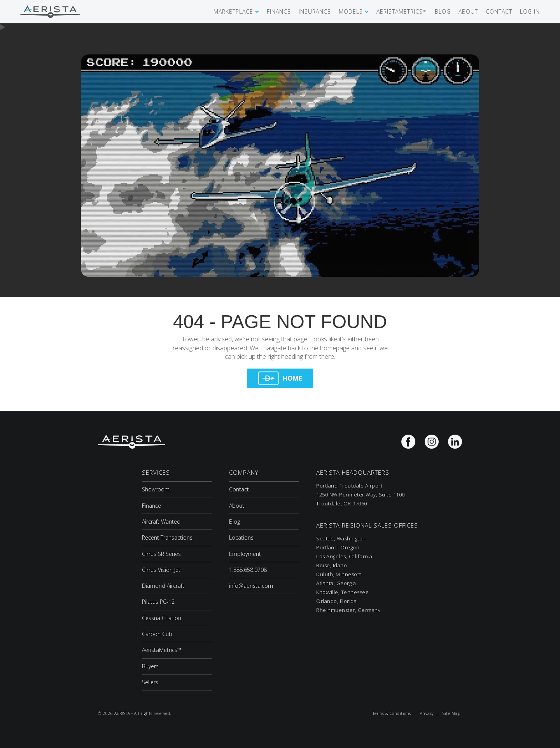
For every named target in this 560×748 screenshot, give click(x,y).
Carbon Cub (157, 634)
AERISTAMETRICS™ (402, 11)
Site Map (451, 713)
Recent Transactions (167, 537)
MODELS (351, 11)
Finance (151, 506)
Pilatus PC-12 (158, 602)
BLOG (443, 11)
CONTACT (499, 11)
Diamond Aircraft (163, 586)
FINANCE (279, 11)
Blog (234, 522)
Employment (245, 554)
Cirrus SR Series (161, 554)
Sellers (150, 682)
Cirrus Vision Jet (161, 570)
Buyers (150, 666)
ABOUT (468, 11)
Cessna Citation (162, 618)
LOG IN (530, 11)
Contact (239, 489)
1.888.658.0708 (248, 570)
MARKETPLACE (233, 11)
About (237, 506)
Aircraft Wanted (161, 522)
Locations (241, 537)
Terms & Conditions (392, 713)
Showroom (156, 489)
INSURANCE (315, 11)
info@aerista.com (251, 586)
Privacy (427, 713)
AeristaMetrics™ (162, 650)
